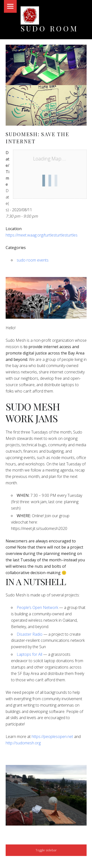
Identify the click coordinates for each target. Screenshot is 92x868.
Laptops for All (29, 654)
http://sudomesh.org (23, 743)
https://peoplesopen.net (52, 736)
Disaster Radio (30, 634)
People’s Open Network (37, 607)
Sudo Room (49, 28)
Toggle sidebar (46, 850)
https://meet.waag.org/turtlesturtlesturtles (42, 235)
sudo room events (33, 260)
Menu (10, 6)
